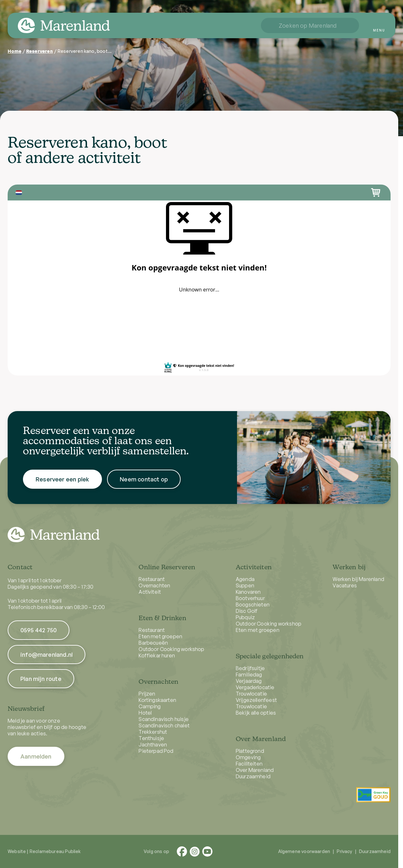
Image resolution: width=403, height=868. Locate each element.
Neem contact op (144, 484)
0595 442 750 (39, 630)
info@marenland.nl (47, 654)
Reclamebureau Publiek (55, 851)
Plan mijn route (41, 679)
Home (14, 51)
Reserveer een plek (62, 484)
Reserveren (40, 51)
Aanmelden (36, 756)
